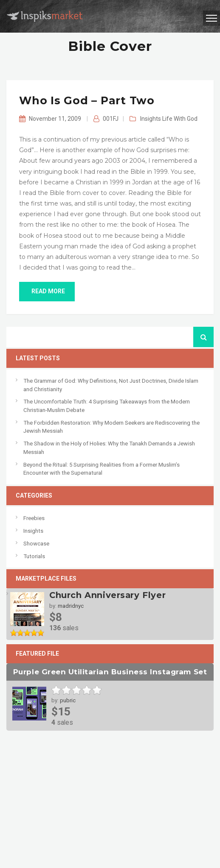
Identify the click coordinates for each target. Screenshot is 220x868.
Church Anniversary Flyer (107, 595)
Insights (151, 119)
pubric (68, 700)
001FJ (111, 119)
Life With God (180, 119)
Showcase (36, 544)
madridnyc (71, 606)
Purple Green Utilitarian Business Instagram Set (110, 672)
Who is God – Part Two (87, 100)
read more (47, 291)
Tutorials (34, 556)
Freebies (34, 518)
